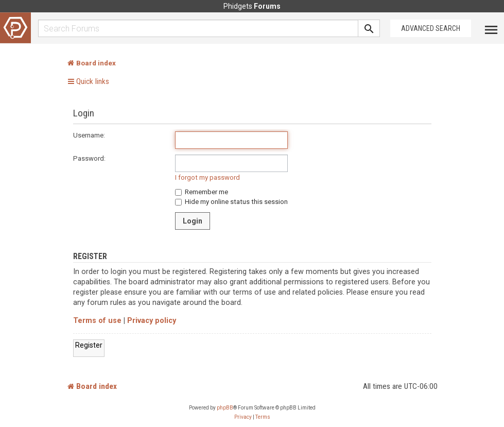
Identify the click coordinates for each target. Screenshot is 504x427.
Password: (89, 158)
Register (89, 345)
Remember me (202, 192)
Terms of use (97, 321)
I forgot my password (207, 177)
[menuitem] (243, 417)
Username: (89, 135)
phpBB (225, 408)
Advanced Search (431, 28)
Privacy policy (152, 321)
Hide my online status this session (231, 202)
